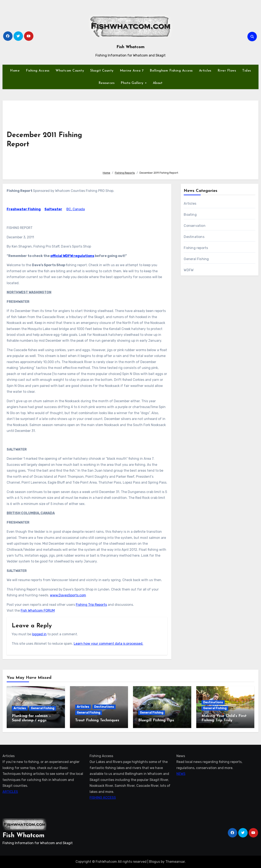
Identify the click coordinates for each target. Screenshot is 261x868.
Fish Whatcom (130, 47)
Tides (247, 71)
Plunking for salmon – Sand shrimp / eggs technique (31, 720)
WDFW (189, 270)
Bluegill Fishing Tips (156, 720)
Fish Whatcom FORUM (38, 611)
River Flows (227, 71)
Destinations (194, 237)
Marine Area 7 (132, 71)
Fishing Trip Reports (91, 605)
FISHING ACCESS (103, 798)
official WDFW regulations (72, 256)
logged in (39, 634)
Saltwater (53, 209)
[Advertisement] (177, 136)
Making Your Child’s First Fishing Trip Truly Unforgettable (224, 720)
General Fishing (196, 259)
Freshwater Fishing (24, 209)
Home (15, 71)
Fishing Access (38, 71)
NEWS (181, 774)
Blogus (155, 862)
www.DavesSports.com (68, 595)
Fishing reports (196, 248)
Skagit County (102, 71)
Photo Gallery (133, 83)
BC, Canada (76, 209)
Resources (107, 83)
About (158, 83)
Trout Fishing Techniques (97, 720)
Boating (190, 215)
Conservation (194, 226)
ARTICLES (10, 792)
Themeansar (175, 862)
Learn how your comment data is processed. (108, 644)
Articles (205, 71)
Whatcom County (70, 71)
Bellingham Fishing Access (171, 71)
